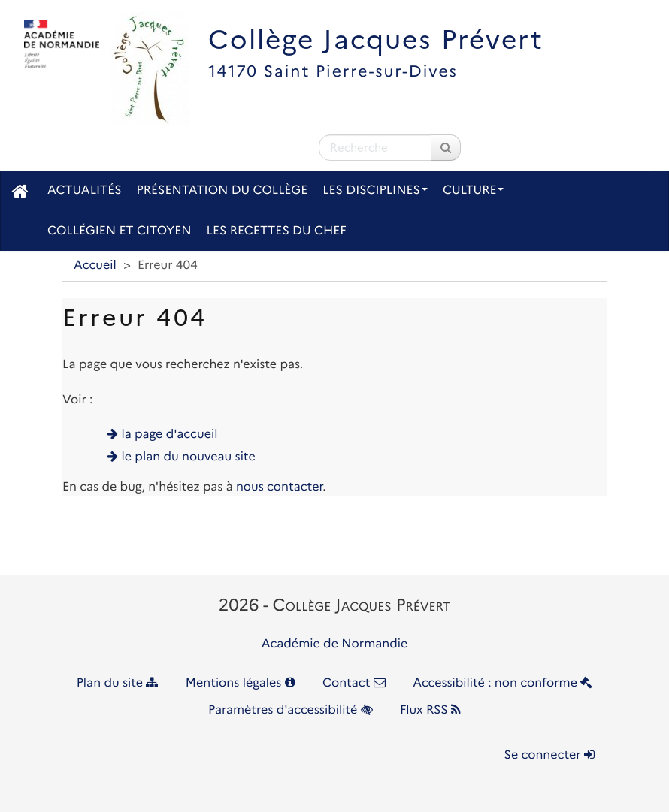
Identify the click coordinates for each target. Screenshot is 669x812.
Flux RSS (430, 710)
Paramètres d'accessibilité (291, 710)
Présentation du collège (222, 190)
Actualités (85, 190)
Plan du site (118, 683)
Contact (354, 683)
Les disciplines (375, 190)
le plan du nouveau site (189, 457)
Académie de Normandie (335, 644)
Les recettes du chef (277, 231)
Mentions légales (241, 683)
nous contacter (279, 487)
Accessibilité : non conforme (503, 683)
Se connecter (549, 755)
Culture (474, 190)
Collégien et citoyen (120, 231)
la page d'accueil (170, 435)
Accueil (95, 266)
